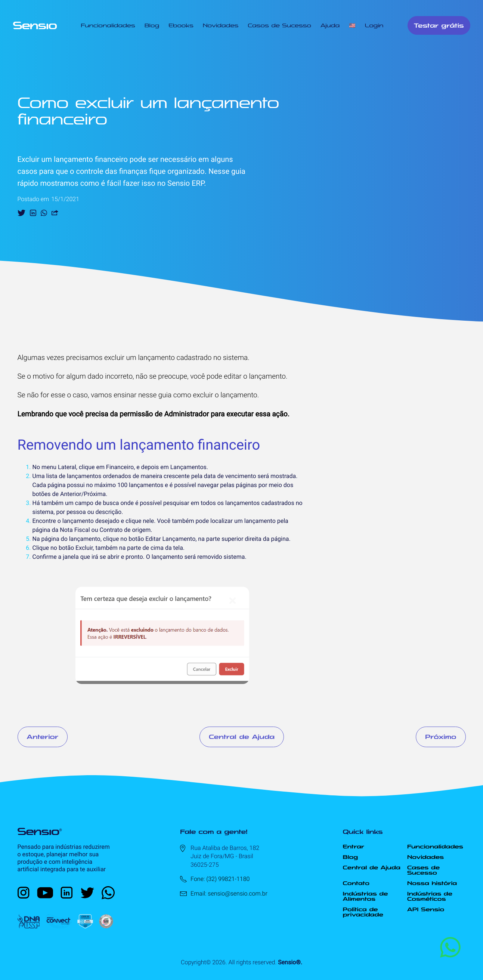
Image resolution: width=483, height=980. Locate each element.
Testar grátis (439, 25)
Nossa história (432, 883)
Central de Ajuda (242, 737)
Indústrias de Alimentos (366, 896)
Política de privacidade (363, 912)
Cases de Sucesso (423, 870)
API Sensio (426, 909)
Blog (152, 25)
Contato (356, 883)
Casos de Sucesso (279, 25)
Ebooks (181, 25)
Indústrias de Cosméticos (430, 896)
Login (374, 25)
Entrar (354, 847)
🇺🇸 (352, 25)
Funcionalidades (108, 25)
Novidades (221, 25)
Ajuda (330, 25)
